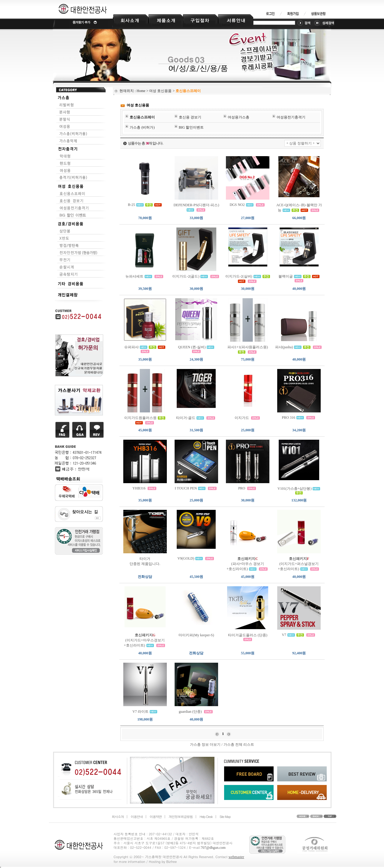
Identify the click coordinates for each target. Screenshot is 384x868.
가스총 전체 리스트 (239, 745)
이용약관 (156, 817)
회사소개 (118, 817)
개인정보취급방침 (181, 817)
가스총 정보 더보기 (205, 745)
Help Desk (206, 817)
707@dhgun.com (213, 848)
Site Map (225, 817)
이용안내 (137, 817)
